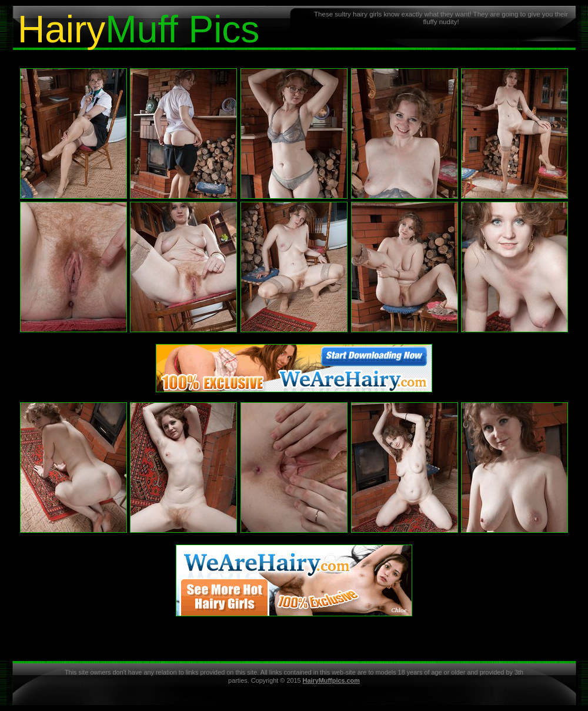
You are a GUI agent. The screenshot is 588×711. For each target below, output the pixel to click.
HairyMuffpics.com (331, 680)
